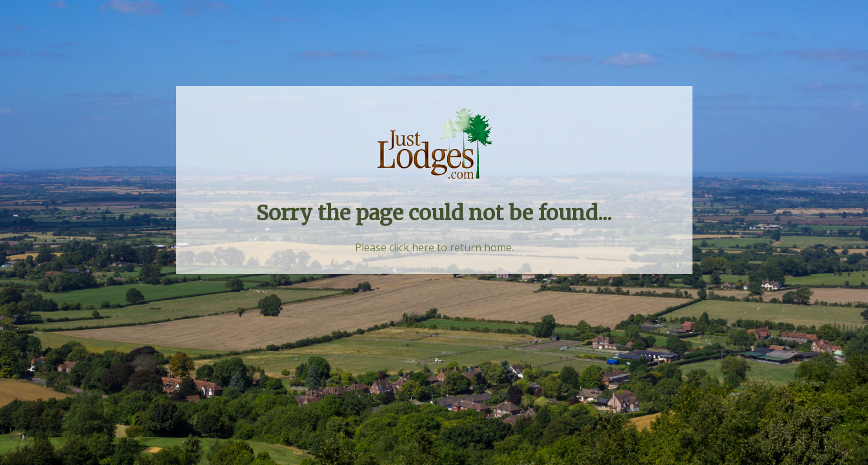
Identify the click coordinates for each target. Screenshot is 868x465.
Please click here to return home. (434, 247)
